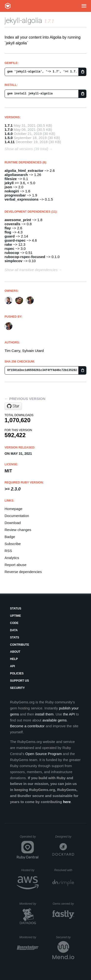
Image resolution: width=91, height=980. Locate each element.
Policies (17, 673)
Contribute (20, 645)
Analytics (12, 558)
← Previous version (25, 399)
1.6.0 (9, 134)
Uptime (15, 616)
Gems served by (63, 904)
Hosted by (30, 870)
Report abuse (16, 565)
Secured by (65, 937)
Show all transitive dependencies (31, 270)
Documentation (17, 516)
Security (17, 688)
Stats (15, 637)
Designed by (65, 837)
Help (14, 659)
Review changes (18, 530)
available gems (55, 720)
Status (16, 609)
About (15, 652)
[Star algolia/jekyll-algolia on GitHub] (13, 406)
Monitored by (29, 904)
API (12, 666)
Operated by (29, 838)
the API (69, 714)
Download (13, 523)
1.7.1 (9, 125)
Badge (10, 537)
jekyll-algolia (23, 20)
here (67, 802)
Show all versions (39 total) (26, 149)
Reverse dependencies (23, 572)
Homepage (13, 509)
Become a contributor (27, 726)
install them (44, 714)
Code (14, 623)
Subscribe (13, 544)
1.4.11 (10, 142)
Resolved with (64, 870)
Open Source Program (43, 754)
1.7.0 (9, 129)
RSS (8, 551)
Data (14, 630)
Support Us (19, 681)
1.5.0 (9, 138)
